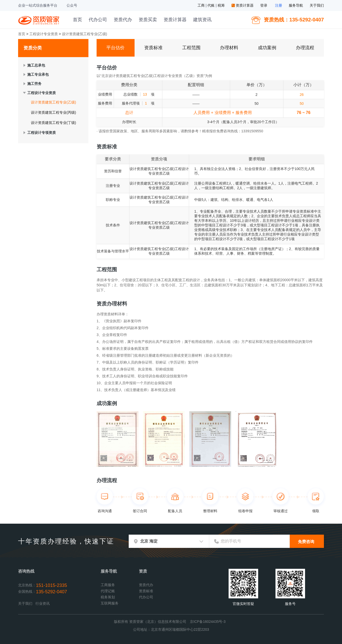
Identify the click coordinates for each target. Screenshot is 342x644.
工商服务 (108, 585)
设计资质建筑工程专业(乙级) (53, 102)
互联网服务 (110, 603)
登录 (264, 5)
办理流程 (305, 48)
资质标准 (153, 48)
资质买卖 (148, 20)
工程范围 (191, 48)
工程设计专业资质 (44, 34)
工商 (202, 5)
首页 (77, 20)
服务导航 (296, 5)
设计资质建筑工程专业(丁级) (53, 123)
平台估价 (115, 48)
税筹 (222, 5)
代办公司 (98, 20)
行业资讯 (43, 603)
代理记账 (108, 591)
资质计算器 (243, 5)
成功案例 (267, 48)
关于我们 (317, 5)
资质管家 (40, 20)
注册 (279, 5)
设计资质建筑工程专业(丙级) (53, 112)
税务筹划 (108, 597)
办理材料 (229, 48)
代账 (212, 5)
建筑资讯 (202, 20)
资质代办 (123, 20)
